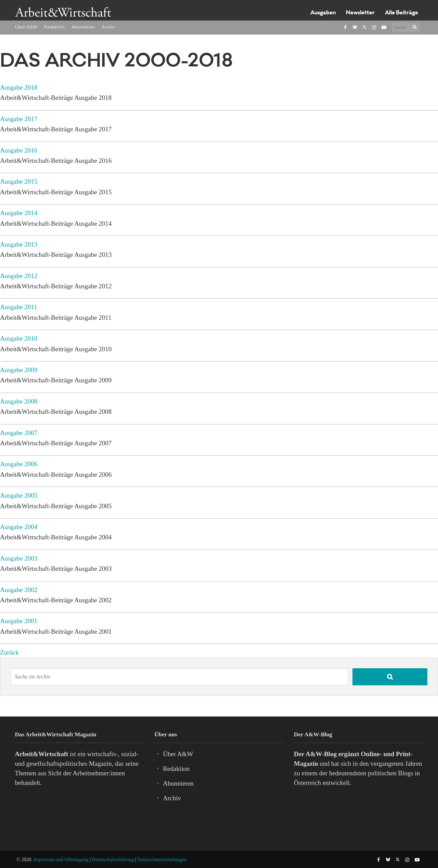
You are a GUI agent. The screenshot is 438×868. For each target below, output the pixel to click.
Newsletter (360, 13)
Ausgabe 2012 (19, 276)
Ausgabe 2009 (19, 370)
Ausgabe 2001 (19, 621)
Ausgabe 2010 (19, 338)
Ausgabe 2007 (19, 433)
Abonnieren (83, 27)
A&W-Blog (321, 754)
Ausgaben (323, 13)
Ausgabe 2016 (19, 150)
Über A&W (26, 27)
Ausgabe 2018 (19, 87)
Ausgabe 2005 (19, 495)
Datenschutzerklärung (113, 860)
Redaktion (54, 27)
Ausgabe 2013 (19, 244)
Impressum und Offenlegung (61, 860)
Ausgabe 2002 (19, 590)
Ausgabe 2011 (19, 307)
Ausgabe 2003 (19, 558)
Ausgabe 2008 (19, 401)
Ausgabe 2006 (19, 464)
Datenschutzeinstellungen (162, 860)
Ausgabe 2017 (19, 119)
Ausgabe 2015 (19, 181)
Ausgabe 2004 (19, 527)
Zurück (9, 652)
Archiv (108, 27)
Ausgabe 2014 (19, 213)
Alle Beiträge (402, 13)
